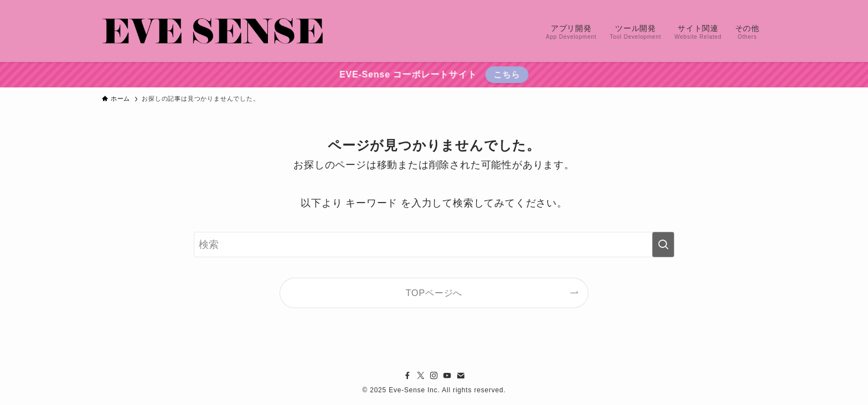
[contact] (461, 376)
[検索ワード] (434, 245)
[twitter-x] (421, 376)
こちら (506, 74)
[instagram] (434, 376)
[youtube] (447, 376)
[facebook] (407, 376)
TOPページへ (434, 293)
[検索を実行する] (663, 245)
